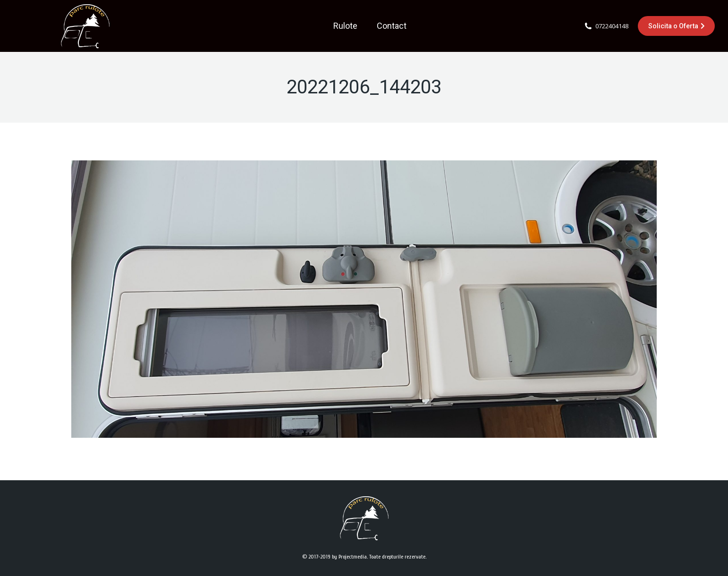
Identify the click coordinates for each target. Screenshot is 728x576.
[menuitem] (345, 26)
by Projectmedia (349, 557)
